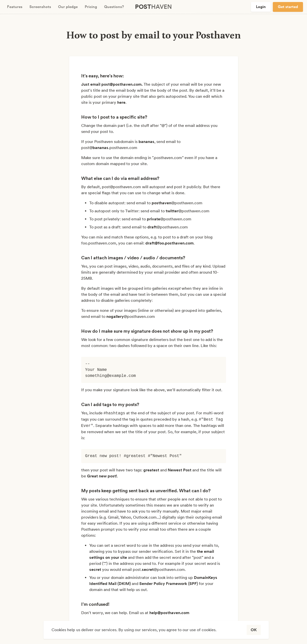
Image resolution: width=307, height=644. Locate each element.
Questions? (114, 7)
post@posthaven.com (121, 84)
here (121, 102)
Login (261, 7)
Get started (288, 7)
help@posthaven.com (169, 613)
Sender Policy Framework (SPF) (169, 584)
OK (254, 630)
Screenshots (40, 7)
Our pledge (68, 7)
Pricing (91, 7)
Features (15, 7)
